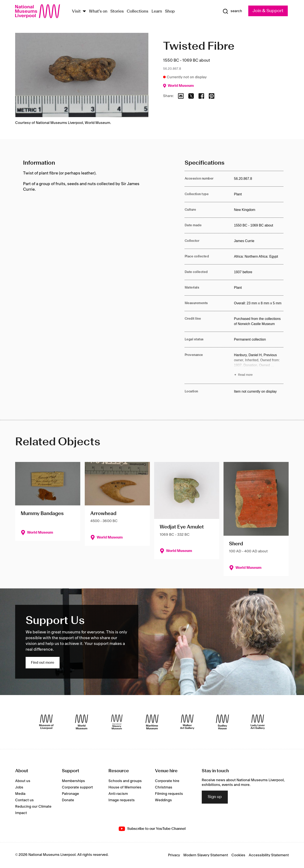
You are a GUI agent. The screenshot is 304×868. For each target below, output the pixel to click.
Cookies (238, 855)
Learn (157, 12)
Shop (170, 12)
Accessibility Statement (269, 855)
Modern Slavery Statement (206, 855)
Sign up (215, 797)
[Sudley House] (222, 722)
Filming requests (169, 794)
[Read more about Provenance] (259, 366)
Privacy (174, 855)
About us (23, 781)
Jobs (19, 787)
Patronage (70, 794)
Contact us (24, 800)
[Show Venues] (84, 12)
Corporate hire (167, 781)
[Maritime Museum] (152, 722)
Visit (76, 12)
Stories (117, 12)
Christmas (164, 787)
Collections (138, 12)
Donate (68, 800)
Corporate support (77, 787)
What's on (98, 12)
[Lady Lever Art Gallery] (258, 722)
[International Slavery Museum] (117, 722)
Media (20, 794)
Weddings (163, 800)
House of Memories (125, 787)
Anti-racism (118, 794)
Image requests (122, 800)
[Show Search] (232, 11)
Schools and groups (125, 781)
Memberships (73, 781)
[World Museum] (82, 722)
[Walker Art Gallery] (187, 722)
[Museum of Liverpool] (46, 722)
